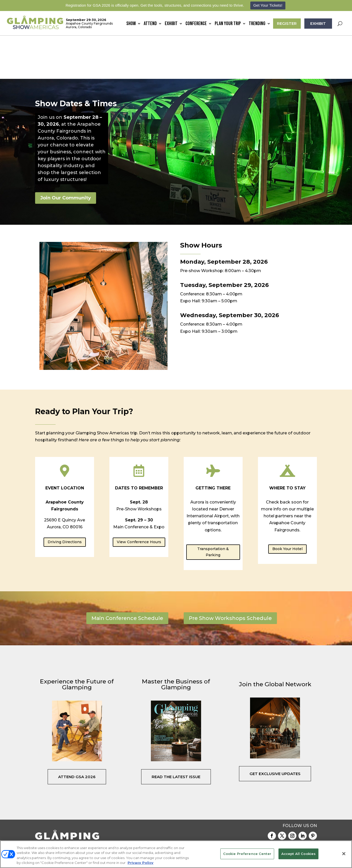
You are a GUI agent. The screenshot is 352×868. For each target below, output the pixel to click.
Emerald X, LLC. (259, 828)
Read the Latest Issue (176, 733)
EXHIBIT (318, 23)
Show (131, 24)
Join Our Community (66, 155)
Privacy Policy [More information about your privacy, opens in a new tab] (141, 863)
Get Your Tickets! (268, 5)
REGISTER (287, 23)
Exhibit (171, 24)
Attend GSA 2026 (77, 733)
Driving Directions (65, 499)
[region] (176, 854)
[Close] (344, 854)
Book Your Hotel (287, 506)
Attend (150, 24)
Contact (232, 806)
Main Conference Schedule (127, 575)
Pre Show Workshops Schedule (230, 575)
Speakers (291, 806)
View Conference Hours (139, 499)
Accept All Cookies (298, 854)
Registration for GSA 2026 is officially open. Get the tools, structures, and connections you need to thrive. (155, 5)
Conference (196, 24)
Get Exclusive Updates (275, 730)
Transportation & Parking (213, 509)
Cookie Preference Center (247, 854)
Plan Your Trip (228, 24)
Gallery (251, 806)
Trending (257, 24)
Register (270, 806)
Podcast (310, 806)
